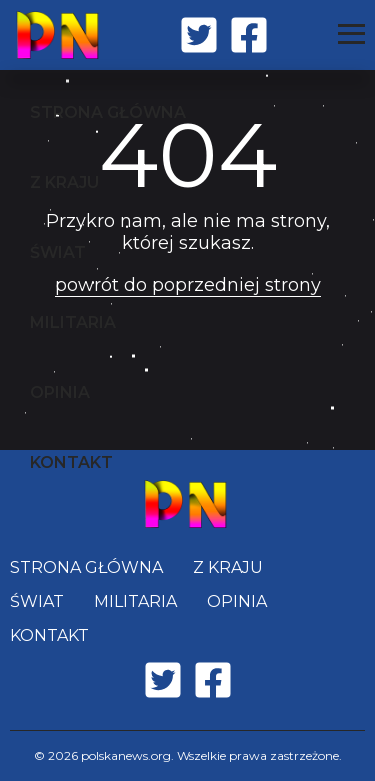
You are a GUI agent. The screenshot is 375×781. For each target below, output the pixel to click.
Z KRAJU (64, 182)
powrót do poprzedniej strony (188, 285)
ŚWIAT (58, 252)
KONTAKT (71, 462)
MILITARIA (73, 322)
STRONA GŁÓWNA (108, 112)
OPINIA (60, 392)
